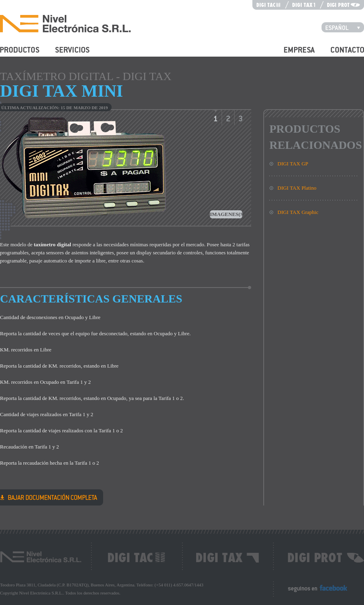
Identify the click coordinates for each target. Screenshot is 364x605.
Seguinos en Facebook (312, 592)
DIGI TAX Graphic (298, 212)
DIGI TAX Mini (49, 497)
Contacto (340, 54)
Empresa (293, 54)
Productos (11, 54)
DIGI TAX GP (293, 164)
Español (345, 27)
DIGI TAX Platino (297, 188)
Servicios (65, 54)
